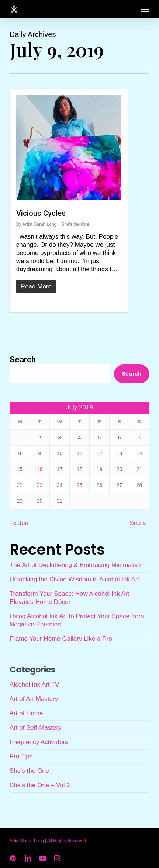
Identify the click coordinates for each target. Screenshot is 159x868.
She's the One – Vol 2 (40, 785)
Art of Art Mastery (34, 699)
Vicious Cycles (41, 213)
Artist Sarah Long (40, 224)
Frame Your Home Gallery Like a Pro (61, 639)
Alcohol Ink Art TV (34, 684)
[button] (145, 9)
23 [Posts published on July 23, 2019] (40, 485)
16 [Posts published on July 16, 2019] (40, 469)
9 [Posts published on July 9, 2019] (40, 453)
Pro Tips (21, 756)
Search (23, 359)
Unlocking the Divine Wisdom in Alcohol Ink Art (75, 579)
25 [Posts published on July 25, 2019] (80, 485)
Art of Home (26, 713)
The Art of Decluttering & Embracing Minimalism (76, 565)
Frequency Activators (39, 742)
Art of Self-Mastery (36, 728)
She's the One (75, 224)
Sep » (138, 523)
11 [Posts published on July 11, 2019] (80, 453)
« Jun (21, 523)
